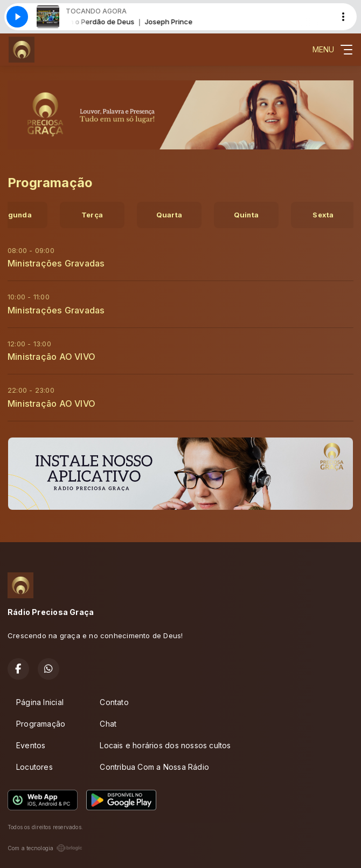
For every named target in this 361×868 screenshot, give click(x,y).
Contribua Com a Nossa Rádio (154, 767)
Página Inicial (40, 702)
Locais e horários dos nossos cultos (165, 745)
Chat (108, 724)
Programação (41, 724)
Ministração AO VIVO (51, 357)
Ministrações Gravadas (56, 263)
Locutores (34, 767)
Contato (114, 702)
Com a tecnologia (45, 848)
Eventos (31, 745)
